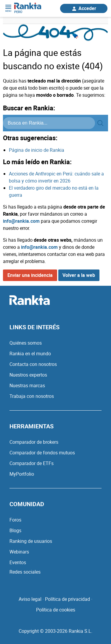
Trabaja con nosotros (32, 396)
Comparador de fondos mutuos (42, 453)
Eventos (18, 562)
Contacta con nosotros (33, 364)
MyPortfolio (22, 474)
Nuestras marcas (27, 385)
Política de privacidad (67, 599)
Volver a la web (79, 275)
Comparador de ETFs (32, 463)
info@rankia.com (21, 221)
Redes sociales (25, 572)
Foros (15, 520)
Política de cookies (56, 610)
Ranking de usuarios (31, 541)
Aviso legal (30, 599)
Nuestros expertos (28, 375)
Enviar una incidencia (30, 275)
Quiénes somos (26, 343)
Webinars (19, 552)
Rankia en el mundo (30, 354)
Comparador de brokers (34, 442)
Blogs (15, 530)
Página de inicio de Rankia (37, 150)
